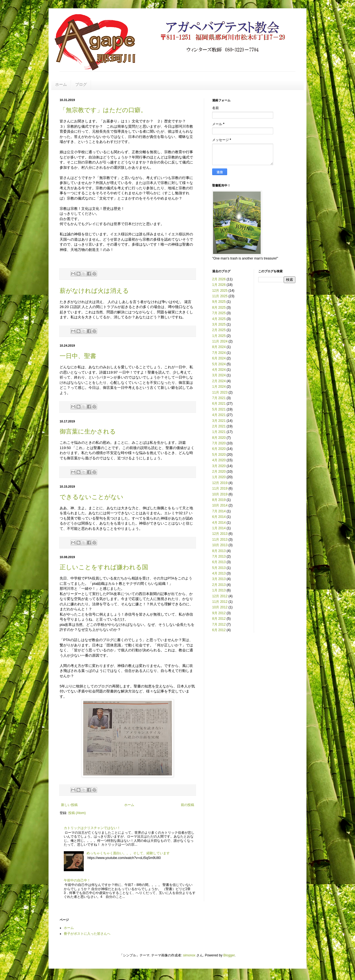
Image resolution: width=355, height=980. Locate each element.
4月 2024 (219, 370)
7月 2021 (219, 398)
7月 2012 (219, 624)
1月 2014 (219, 528)
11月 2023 (220, 392)
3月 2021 (219, 421)
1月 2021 (219, 432)
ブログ (81, 84)
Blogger (229, 955)
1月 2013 (219, 590)
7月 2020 (219, 443)
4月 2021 (219, 415)
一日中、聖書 (78, 356)
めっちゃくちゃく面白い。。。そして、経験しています (128, 853)
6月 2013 (219, 562)
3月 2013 (219, 579)
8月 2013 (219, 551)
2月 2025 (219, 330)
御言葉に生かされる (88, 431)
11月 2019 (220, 488)
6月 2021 (219, 404)
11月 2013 (220, 540)
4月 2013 (219, 573)
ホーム (61, 84)
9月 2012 (219, 613)
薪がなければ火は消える (94, 291)
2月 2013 (219, 585)
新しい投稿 (69, 805)
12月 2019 (220, 483)
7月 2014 (219, 511)
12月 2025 (220, 291)
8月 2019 (219, 500)
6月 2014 (219, 517)
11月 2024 (220, 341)
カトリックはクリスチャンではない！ (92, 828)
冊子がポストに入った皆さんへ (87, 934)
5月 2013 (219, 568)
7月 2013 (219, 556)
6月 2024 (219, 358)
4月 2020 (219, 460)
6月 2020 (219, 449)
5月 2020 (219, 455)
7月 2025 (219, 313)
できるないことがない (92, 497)
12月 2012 (220, 596)
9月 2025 (219, 302)
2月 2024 (219, 381)
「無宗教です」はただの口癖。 (103, 110)
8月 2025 (219, 308)
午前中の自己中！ (77, 880)
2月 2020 (219, 472)
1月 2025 (219, 336)
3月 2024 (219, 375)
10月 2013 (220, 545)
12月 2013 (220, 534)
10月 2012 (220, 607)
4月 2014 (219, 523)
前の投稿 (187, 805)
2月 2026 (219, 279)
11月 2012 (220, 602)
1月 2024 (219, 387)
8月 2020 (219, 438)
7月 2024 (219, 353)
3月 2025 (219, 324)
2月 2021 (219, 426)
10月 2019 (220, 494)
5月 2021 (219, 409)
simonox (189, 955)
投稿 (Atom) (77, 813)
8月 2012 (219, 619)
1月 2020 (219, 477)
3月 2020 (219, 466)
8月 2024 (219, 347)
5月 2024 (219, 364)
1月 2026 (219, 285)
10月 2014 (220, 505)
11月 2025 (220, 296)
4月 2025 (219, 319)
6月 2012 (219, 630)
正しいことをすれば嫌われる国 (104, 567)
